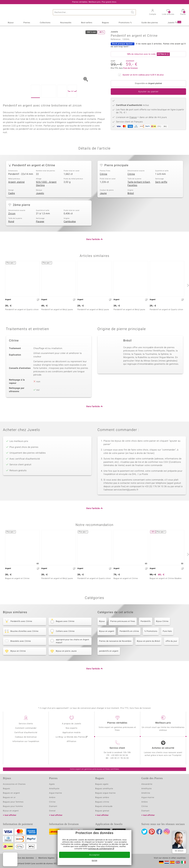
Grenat (52, 811)
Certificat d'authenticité (26, 733)
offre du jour (171, 659)
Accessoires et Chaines (14, 784)
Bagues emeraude (104, 806)
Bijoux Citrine (162, 639)
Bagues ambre (102, 798)
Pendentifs (146, 639)
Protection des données (23, 858)
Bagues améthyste (104, 789)
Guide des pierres (150, 23)
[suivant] (188, 303)
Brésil (131, 211)
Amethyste (54, 789)
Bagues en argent (11, 793)
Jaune (103, 211)
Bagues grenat (102, 811)
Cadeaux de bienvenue (26, 737)
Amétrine (146, 793)
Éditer (95, 861)
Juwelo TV (174, 22)
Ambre (52, 798)
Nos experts (72, 728)
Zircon (12, 232)
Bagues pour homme (13, 806)
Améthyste (147, 789)
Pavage (40, 240)
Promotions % (125, 23)
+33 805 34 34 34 (119, 755)
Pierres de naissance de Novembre (115, 659)
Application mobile (72, 733)
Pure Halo (167, 649)
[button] (153, 12)
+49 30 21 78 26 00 (119, 758)
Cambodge (70, 240)
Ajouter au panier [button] (148, 92)
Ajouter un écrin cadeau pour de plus (142, 74)
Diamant (53, 806)
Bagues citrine (102, 802)
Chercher (133, 12)
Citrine (104, 192)
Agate (52, 784)
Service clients (26, 724)
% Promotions (151, 649)
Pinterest (152, 832)
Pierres (27, 23)
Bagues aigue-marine (105, 793)
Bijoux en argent (107, 649)
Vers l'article (93, 257)
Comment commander (26, 728)
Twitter (144, 832)
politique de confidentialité (100, 849)
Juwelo (40, 211)
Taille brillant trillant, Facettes (139, 202)
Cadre (12, 211)
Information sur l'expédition (26, 741)
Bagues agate (102, 784)
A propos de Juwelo (72, 724)
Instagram (167, 832)
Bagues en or (9, 798)
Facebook (159, 832)
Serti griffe (161, 200)
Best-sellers (87, 23)
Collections (45, 23)
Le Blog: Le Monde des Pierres (70, 737)
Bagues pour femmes (13, 802)
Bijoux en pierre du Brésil (148, 659)
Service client (117, 748)
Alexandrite (147, 784)
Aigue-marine (56, 793)
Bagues (106, 23)
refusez (85, 844)
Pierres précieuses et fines (123, 639)
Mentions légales (46, 858)
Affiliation (72, 741)
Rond (11, 240)
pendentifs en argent (109, 669)
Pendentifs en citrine (129, 649)
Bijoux (11, 23)
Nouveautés (66, 23)
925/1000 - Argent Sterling (46, 202)
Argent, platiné (16, 200)
